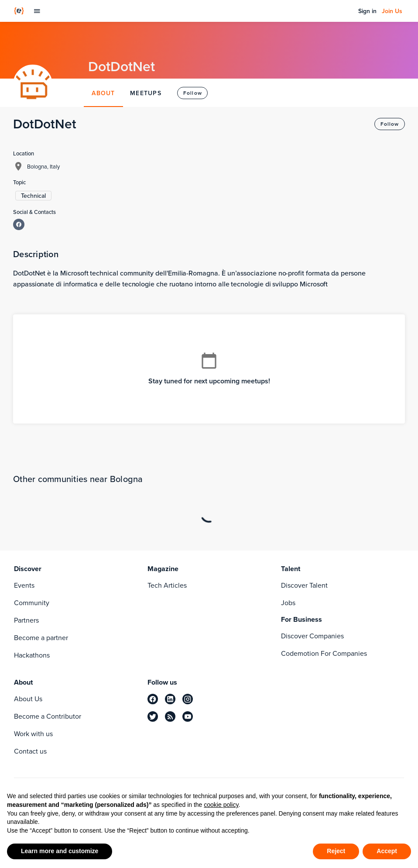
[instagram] (188, 699)
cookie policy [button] (221, 805)
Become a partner (41, 638)
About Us (28, 699)
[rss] (170, 716)
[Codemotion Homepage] (19, 11)
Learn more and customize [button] (60, 851)
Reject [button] (336, 851)
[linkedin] (170, 699)
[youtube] (188, 716)
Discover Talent (304, 585)
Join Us (392, 11)
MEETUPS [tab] (146, 93)
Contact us (30, 751)
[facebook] (153, 699)
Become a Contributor (48, 716)
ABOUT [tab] (103, 93)
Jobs (288, 603)
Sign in (367, 11)
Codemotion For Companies (324, 653)
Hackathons (32, 655)
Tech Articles (167, 585)
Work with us (33, 734)
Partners (26, 620)
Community (32, 603)
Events (24, 585)
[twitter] (153, 716)
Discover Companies (312, 636)
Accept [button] (387, 851)
